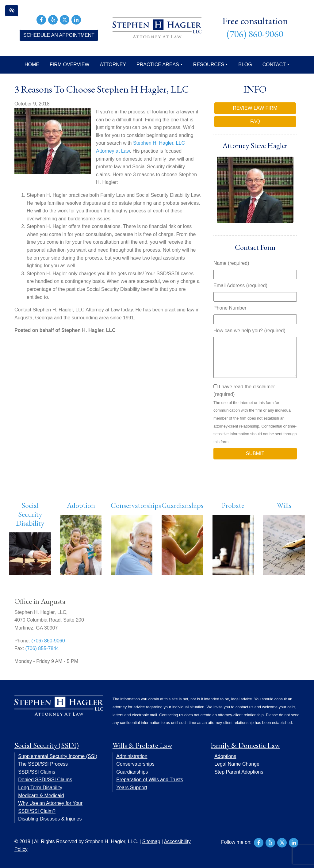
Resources (211, 65)
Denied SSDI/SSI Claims (45, 780)
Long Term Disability (40, 788)
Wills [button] (284, 505)
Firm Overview (70, 65)
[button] (12, 11)
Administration (132, 756)
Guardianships (182, 505)
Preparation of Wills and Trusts (150, 780)
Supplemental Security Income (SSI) (58, 756)
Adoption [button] (81, 505)
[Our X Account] (65, 19)
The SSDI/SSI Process (43, 764)
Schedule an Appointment (59, 35)
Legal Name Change (237, 764)
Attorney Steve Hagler (255, 145)
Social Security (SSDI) (47, 745)
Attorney (113, 65)
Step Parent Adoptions (239, 772)
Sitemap (151, 841)
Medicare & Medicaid (41, 796)
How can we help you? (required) (249, 331)
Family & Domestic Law (245, 745)
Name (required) (231, 263)
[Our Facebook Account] (41, 19)
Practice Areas (160, 65)
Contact (276, 65)
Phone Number (230, 308)
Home (32, 65)
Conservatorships (136, 505)
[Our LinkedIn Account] (76, 19)
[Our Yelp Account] (53, 19)
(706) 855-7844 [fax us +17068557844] (42, 648)
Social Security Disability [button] (30, 514)
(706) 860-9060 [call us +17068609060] (255, 34)
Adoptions (225, 756)
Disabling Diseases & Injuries (50, 819)
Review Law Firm (255, 108)
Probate (233, 505)
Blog (245, 65)
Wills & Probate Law (142, 745)
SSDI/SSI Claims (37, 772)
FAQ (255, 122)
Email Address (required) (240, 286)
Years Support (132, 788)
